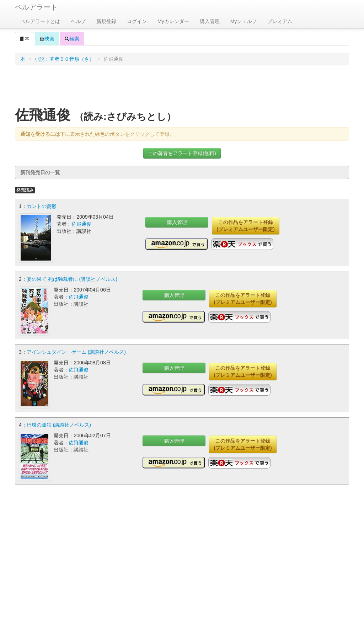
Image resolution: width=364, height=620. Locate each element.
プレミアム (280, 21)
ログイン (137, 21)
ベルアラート (36, 7)
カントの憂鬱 (42, 206)
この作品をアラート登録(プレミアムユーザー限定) (245, 226)
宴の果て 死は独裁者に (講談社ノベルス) (72, 279)
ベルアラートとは (40, 21)
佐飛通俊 (81, 224)
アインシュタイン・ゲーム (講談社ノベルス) (76, 352)
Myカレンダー (173, 21)
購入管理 (210, 21)
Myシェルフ (244, 21)
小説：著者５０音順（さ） (64, 59)
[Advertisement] (182, 89)
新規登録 (106, 21)
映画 (47, 39)
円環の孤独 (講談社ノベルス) (59, 425)
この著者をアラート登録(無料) (182, 153)
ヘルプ (78, 21)
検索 (72, 39)
